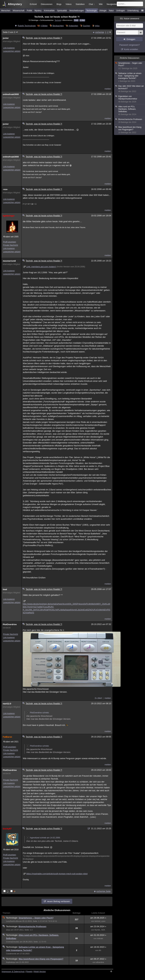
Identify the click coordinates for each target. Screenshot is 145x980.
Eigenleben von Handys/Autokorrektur (130, 99)
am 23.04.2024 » (98, 926)
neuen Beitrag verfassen (58, 901)
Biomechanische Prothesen (33, 926)
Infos (97, 26)
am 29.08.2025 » (98, 918)
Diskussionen (47, 4)
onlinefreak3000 (11, 94)
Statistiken (80, 4)
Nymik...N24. (100, 930)
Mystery (38, 11)
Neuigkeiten (112, 4)
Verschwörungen (76, 11)
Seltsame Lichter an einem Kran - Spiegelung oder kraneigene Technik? (130, 77)
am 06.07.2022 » (98, 959)
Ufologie (103, 11)
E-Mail (82, 20)
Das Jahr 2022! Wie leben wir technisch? (130, 89)
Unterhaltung (133, 11)
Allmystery (15, 4)
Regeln (29, 972)
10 (53, 921)
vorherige (100, 32)
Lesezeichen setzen (12, 51)
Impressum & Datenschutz (13, 972)
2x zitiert (98, 698)
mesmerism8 (9, 261)
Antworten (73, 26)
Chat (92, 4)
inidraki (100, 938)
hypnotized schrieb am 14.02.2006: (43, 838)
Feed (76, 20)
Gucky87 (7, 829)
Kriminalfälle (49, 11)
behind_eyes (100, 921)
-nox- (5, 189)
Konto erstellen (131, 49)
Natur (111, 11)
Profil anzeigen (10, 242)
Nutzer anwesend (130, 19)
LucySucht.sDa (12, 921)
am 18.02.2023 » (98, 947)
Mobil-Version (40, 972)
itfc (100, 950)
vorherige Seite (104, 891)
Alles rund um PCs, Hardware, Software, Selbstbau (130, 111)
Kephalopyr (11, 962)
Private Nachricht (11, 245)
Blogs (59, 4)
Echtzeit (33, 4)
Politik (29, 11)
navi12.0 (7, 704)
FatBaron (7, 737)
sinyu (8, 930)
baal (5, 589)
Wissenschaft (18, 11)
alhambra (100, 962)
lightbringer (9, 216)
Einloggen (131, 39)
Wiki (101, 4)
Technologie (92, 11)
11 (56, 921)
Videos (69, 4)
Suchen (87, 26)
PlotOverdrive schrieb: (38, 713)
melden (108, 89)
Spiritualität (62, 11)
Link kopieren (9, 48)
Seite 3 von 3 (11, 32)
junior (6, 38)
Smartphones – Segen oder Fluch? (36, 918)
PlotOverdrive (10, 624)
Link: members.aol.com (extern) (41, 267)
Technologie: (12, 918)
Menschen (6, 11)
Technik (58, 20)
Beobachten (58, 26)
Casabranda (11, 954)
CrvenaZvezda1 (13, 942)
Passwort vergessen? (130, 45)
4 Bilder (44, 26)
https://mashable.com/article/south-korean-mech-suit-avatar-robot (57, 874)
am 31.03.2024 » (98, 935)
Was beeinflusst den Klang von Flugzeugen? (41, 959)
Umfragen (121, 11)
